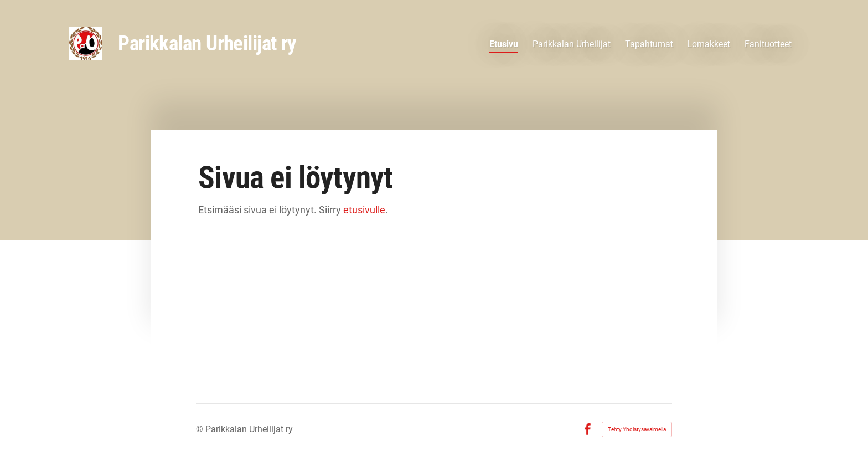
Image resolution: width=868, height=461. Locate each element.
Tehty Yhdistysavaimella (637, 429)
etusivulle (364, 210)
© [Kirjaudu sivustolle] (201, 429)
